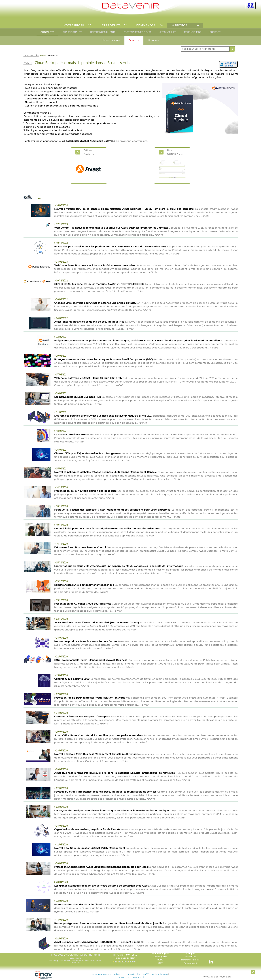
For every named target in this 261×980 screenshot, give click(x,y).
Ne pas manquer (111, 40)
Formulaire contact (125, 958)
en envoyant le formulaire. (132, 141)
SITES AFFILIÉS (168, 32)
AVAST (28, 63)
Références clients (190, 960)
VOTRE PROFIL (74, 25)
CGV (160, 963)
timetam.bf (138, 977)
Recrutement (190, 963)
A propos (190, 954)
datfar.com (162, 974)
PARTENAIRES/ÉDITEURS (137, 32)
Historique (154, 40)
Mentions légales (160, 954)
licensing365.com (146, 974)
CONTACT (215, 32)
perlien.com (119, 974)
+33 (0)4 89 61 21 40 (127, 955)
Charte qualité (160, 957)
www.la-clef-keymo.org (217, 977)
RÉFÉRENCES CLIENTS (103, 32)
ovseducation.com (102, 974)
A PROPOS (180, 25)
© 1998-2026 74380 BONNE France (75, 958)
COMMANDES (146, 25)
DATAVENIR (70, 955)
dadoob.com (124, 977)
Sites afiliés (190, 957)
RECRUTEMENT (193, 32)
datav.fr (131, 974)
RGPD (160, 960)
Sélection (134, 40)
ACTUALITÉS (47, 32)
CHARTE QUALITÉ (72, 32)
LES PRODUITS (110, 25)
